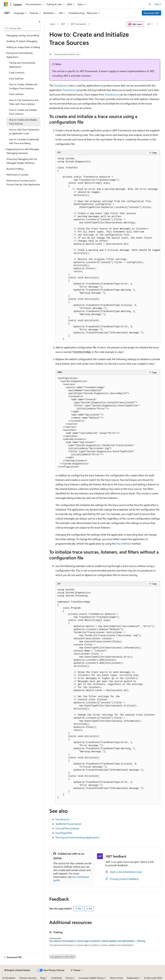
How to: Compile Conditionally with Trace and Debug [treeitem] (24, 141)
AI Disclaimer (9, 978)
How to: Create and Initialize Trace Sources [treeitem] (23, 122)
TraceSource (61, 85)
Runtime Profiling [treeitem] (15, 169)
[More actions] (157, 24)
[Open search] (150, 4)
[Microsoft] (6, 4)
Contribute (56, 978)
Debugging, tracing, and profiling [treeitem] (23, 35)
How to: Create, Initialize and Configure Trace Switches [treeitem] (23, 86)
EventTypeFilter (64, 833)
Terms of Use (116, 978)
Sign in (158, 4)
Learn (53, 24)
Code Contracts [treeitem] (17, 73)
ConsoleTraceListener (67, 828)
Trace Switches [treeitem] (16, 78)
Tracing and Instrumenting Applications (77, 837)
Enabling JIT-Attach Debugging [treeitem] (22, 41)
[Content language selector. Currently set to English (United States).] (17, 970)
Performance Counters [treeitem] (17, 175)
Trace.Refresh (124, 544)
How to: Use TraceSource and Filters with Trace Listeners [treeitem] (24, 102)
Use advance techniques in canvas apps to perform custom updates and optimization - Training (97, 941)
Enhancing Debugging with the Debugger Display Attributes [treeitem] (22, 161)
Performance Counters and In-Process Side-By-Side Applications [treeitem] (23, 183)
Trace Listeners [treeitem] (16, 94)
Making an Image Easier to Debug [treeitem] (23, 47)
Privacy (69, 978)
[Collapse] (39, 22)
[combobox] (22, 28)
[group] (108, 249)
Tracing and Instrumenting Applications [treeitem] (22, 65)
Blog (43, 978)
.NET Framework (78, 24)
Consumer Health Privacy (91, 978)
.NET (63, 24)
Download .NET (152, 13)
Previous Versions (28, 978)
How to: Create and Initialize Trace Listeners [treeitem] (23, 112)
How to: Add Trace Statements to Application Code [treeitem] (24, 132)
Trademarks (132, 978)
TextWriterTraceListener (68, 824)
